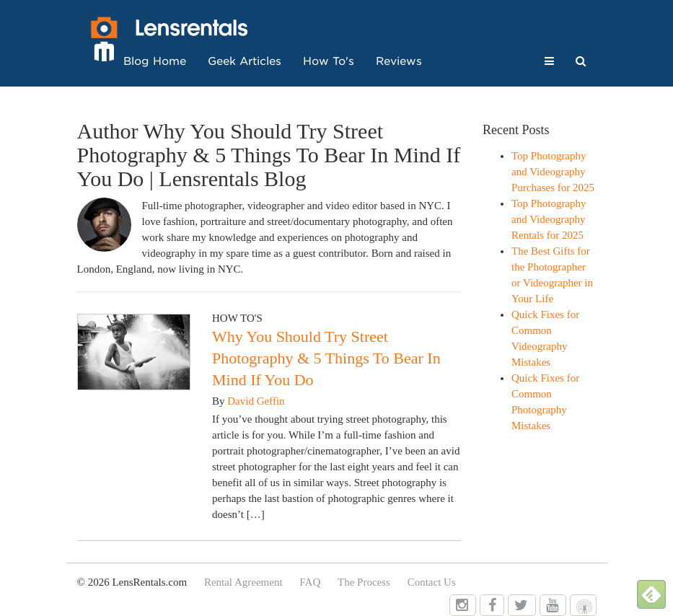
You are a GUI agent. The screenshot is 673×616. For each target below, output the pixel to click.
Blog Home (155, 61)
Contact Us (432, 582)
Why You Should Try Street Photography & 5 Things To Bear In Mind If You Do (326, 358)
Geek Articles (245, 61)
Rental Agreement (243, 582)
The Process (364, 582)
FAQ (310, 582)
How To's (329, 61)
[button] (549, 61)
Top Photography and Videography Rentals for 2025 (549, 219)
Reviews (399, 61)
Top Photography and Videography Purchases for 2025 (553, 172)
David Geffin (256, 401)
